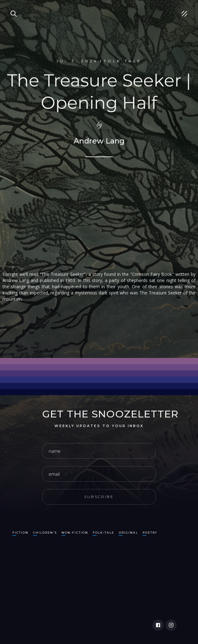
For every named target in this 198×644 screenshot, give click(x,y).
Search (11, 6)
